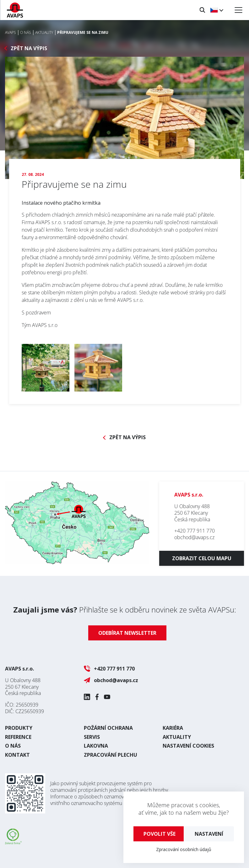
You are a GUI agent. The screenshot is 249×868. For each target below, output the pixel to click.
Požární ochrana (108, 728)
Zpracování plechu (111, 755)
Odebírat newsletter (127, 633)
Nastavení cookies (188, 746)
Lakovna (96, 746)
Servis (92, 737)
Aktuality (177, 737)
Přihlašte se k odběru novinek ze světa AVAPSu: (125, 610)
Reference (18, 737)
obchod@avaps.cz (194, 537)
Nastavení (209, 834)
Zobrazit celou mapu (202, 558)
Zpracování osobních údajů (184, 849)
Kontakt (17, 755)
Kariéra (173, 728)
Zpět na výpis (29, 48)
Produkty (19, 728)
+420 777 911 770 (195, 531)
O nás (13, 746)
